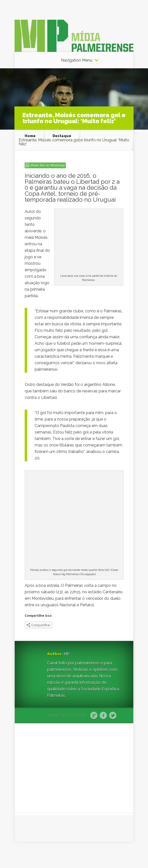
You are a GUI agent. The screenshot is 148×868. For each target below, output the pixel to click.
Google (94, 716)
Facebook (103, 716)
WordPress (124, 855)
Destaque (62, 136)
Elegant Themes (79, 855)
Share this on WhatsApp (48, 165)
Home (30, 136)
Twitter (113, 716)
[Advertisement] (74, 768)
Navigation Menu (77, 60)
